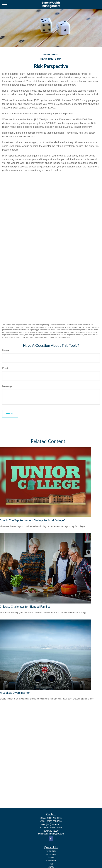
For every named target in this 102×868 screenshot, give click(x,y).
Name (6, 350)
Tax (51, 864)
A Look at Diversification (15, 693)
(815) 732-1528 (54, 821)
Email (5, 368)
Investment (51, 854)
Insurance (51, 861)
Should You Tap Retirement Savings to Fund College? (32, 520)
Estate (51, 857)
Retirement (51, 851)
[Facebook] (51, 839)
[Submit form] (10, 414)
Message (7, 386)
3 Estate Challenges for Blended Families (25, 607)
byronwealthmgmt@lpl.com (51, 834)
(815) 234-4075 (54, 818)
